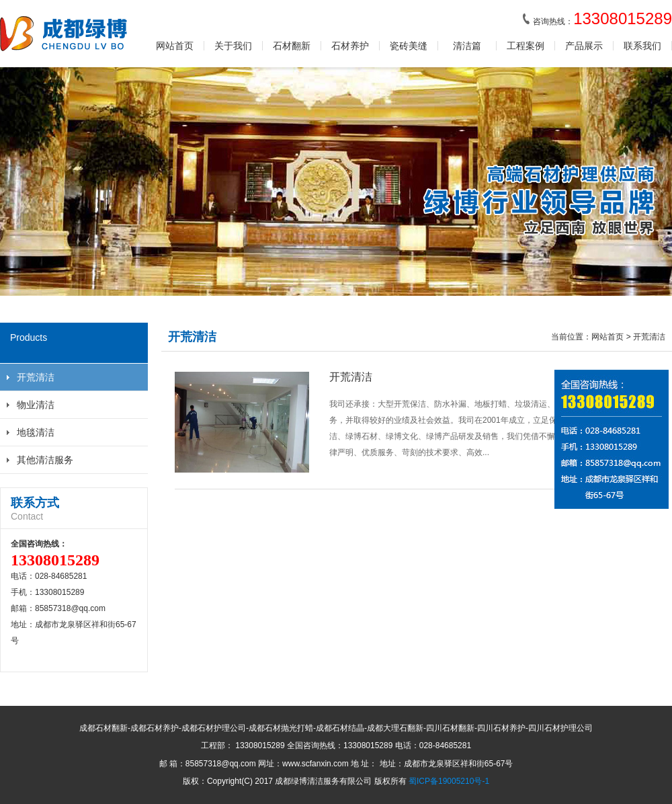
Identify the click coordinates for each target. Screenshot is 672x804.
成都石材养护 (155, 728)
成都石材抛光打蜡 (281, 728)
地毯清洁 (36, 432)
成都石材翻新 (103, 728)
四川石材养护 (501, 728)
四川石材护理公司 (560, 728)
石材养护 (350, 46)
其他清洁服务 (45, 460)
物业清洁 (36, 405)
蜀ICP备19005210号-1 (449, 781)
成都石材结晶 (340, 728)
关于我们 (233, 46)
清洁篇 (467, 46)
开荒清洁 (36, 377)
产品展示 (584, 46)
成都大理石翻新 (395, 728)
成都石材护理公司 (214, 728)
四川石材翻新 (450, 728)
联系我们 (642, 46)
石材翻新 (292, 46)
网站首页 (175, 46)
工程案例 (526, 46)
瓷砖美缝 (409, 46)
